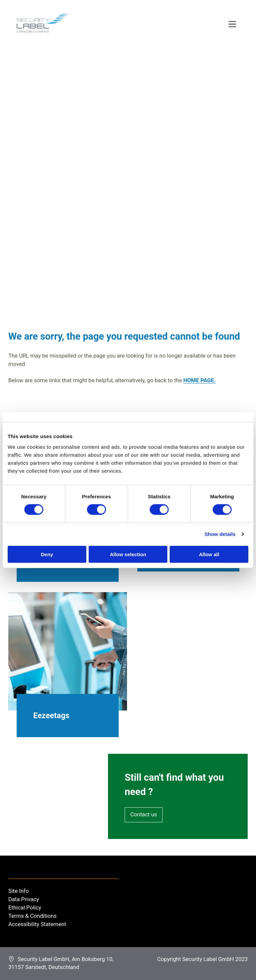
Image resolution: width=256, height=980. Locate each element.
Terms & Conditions (32, 916)
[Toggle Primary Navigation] (233, 24)
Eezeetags (51, 716)
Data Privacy (24, 899)
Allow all (209, 554)
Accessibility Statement (37, 924)
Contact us (144, 815)
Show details (220, 534)
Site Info (18, 891)
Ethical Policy (25, 908)
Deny (47, 554)
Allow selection (128, 554)
